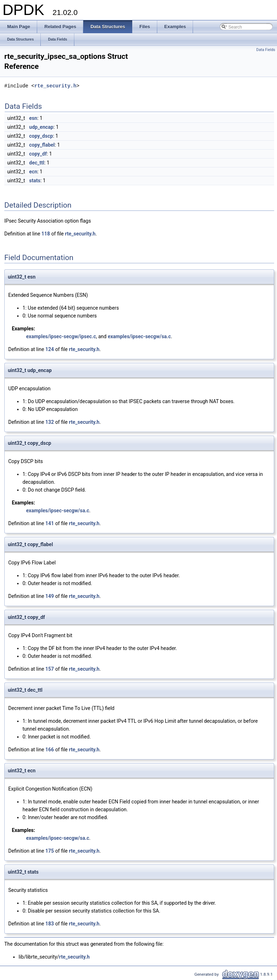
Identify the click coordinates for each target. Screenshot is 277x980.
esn (33, 118)
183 (50, 924)
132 (50, 422)
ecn (33, 172)
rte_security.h (55, 86)
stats (35, 181)
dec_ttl (37, 163)
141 (50, 523)
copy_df (38, 154)
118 (46, 234)
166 (50, 750)
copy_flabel (42, 145)
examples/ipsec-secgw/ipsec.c (61, 336)
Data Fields (266, 50)
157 (50, 669)
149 (50, 596)
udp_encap (41, 127)
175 (50, 851)
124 (50, 349)
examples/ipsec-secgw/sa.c (139, 336)
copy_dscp (41, 136)
